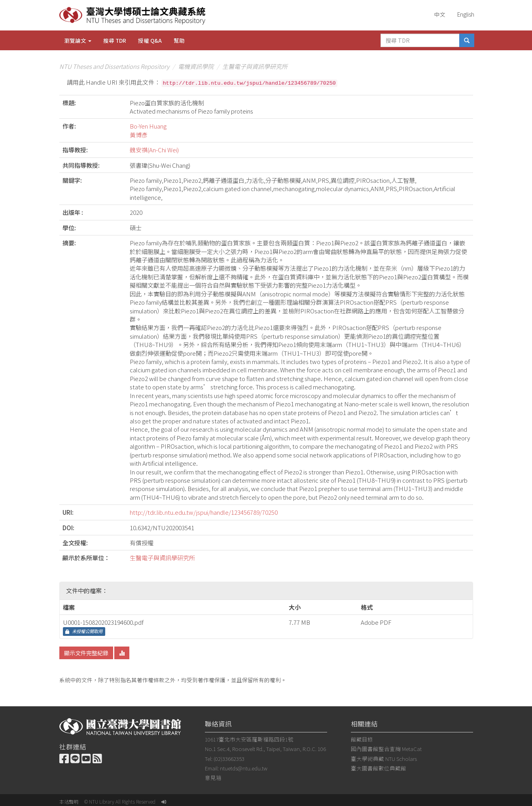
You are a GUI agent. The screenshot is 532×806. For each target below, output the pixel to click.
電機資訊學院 (196, 66)
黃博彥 (139, 135)
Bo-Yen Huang (148, 126)
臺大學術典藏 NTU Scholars (384, 759)
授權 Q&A (150, 40)
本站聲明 (69, 801)
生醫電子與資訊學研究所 (255, 66)
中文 (440, 14)
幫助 (179, 40)
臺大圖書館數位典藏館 (379, 768)
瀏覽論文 (78, 40)
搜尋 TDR (115, 40)
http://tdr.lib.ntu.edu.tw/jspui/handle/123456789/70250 (204, 512)
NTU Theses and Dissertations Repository (114, 66)
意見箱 (213, 778)
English (466, 14)
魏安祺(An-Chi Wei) (154, 150)
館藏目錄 (362, 739)
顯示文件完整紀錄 (86, 653)
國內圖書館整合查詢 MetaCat (386, 749)
